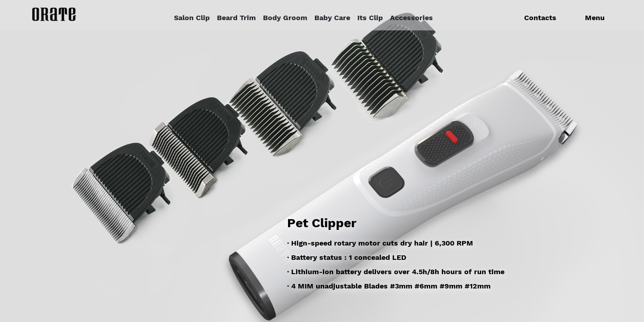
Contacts (540, 18)
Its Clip (370, 18)
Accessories (411, 18)
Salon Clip (192, 18)
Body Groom (285, 18)
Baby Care (332, 18)
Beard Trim (236, 18)
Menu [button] (595, 18)
